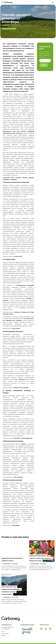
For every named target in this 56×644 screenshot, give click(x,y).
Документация (5, 634)
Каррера (4, 636)
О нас (3, 632)
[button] (53, 2)
